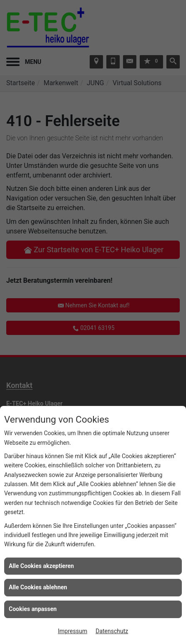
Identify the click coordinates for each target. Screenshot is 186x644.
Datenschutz (112, 631)
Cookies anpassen (33, 609)
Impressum (73, 631)
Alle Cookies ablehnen (38, 587)
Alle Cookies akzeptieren (41, 566)
